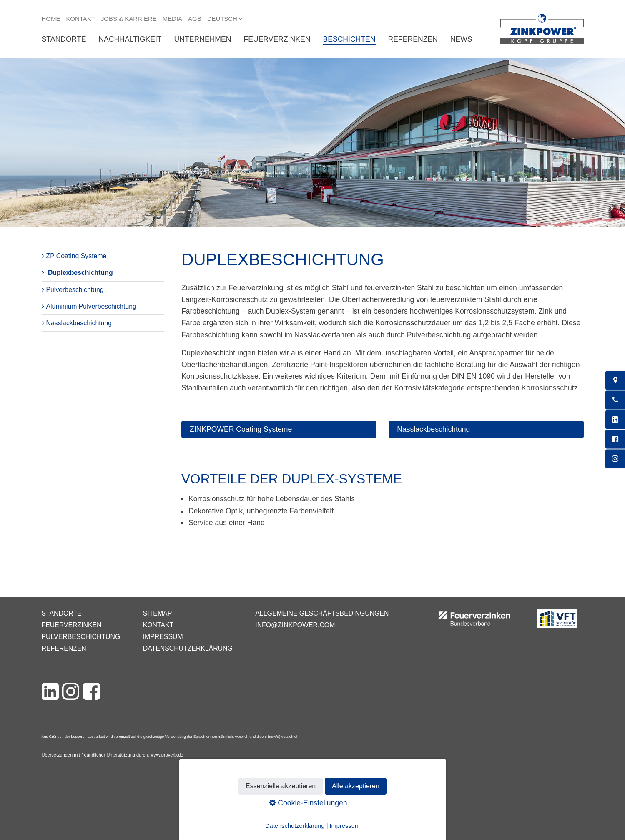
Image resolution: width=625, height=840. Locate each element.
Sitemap (157, 613)
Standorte (64, 39)
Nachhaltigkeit (130, 39)
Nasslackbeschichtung (79, 323)
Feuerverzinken (277, 39)
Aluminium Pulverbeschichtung (91, 306)
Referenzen (413, 39)
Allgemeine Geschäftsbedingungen (322, 613)
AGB (195, 19)
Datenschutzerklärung (188, 648)
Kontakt (80, 19)
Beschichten (349, 39)
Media (172, 19)
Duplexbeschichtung (80, 273)
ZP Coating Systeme (77, 256)
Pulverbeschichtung (75, 290)
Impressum (163, 637)
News (461, 39)
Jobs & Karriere (129, 19)
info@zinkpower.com (295, 625)
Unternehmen (203, 39)
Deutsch (222, 19)
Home (51, 19)
